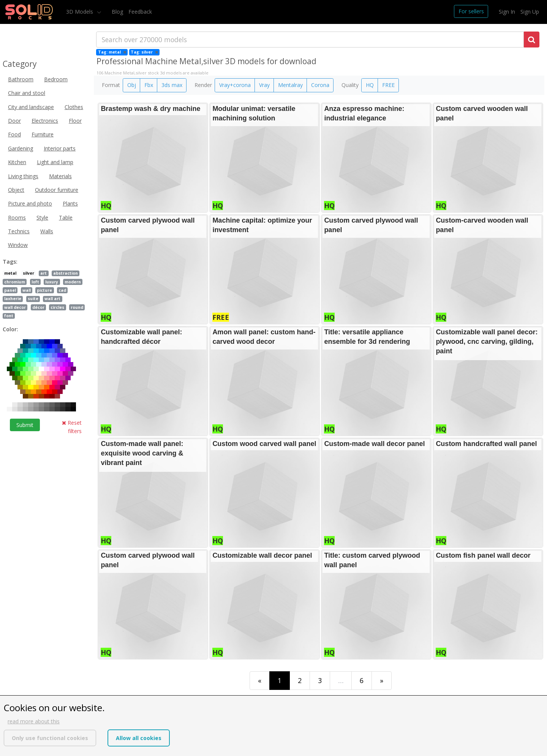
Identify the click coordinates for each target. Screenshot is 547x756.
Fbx (149, 85)
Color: (10, 329)
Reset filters (72, 427)
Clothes (74, 107)
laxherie (13, 299)
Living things (23, 176)
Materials (60, 176)
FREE (388, 85)
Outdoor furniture (57, 190)
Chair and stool (27, 93)
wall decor (15, 307)
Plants (70, 203)
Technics (19, 231)
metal (10, 273)
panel (10, 290)
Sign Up (530, 12)
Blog (117, 12)
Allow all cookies (139, 738)
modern (73, 282)
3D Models (80, 12)
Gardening (21, 148)
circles (57, 307)
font (9, 316)
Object (16, 190)
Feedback (140, 12)
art (43, 273)
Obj (132, 85)
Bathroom (21, 79)
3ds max (172, 85)
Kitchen (17, 162)
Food (14, 134)
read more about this (34, 721)
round (77, 307)
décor (38, 307)
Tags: (10, 262)
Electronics (45, 121)
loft (35, 282)
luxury (52, 282)
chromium (15, 282)
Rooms (17, 217)
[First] (260, 681)
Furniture (43, 134)
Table (66, 217)
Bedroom (56, 79)
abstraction (66, 273)
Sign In (507, 12)
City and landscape (31, 107)
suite (33, 299)
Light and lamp (55, 162)
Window (18, 245)
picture (44, 290)
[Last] (382, 681)
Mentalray (290, 85)
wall (27, 290)
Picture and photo (30, 203)
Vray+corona (235, 85)
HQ (370, 85)
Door (14, 121)
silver (28, 273)
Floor (75, 121)
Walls (47, 231)
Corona (320, 85)
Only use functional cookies (50, 738)
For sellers (471, 11)
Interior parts (60, 148)
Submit (25, 425)
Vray (264, 85)
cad (62, 290)
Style (42, 217)
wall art (52, 299)
